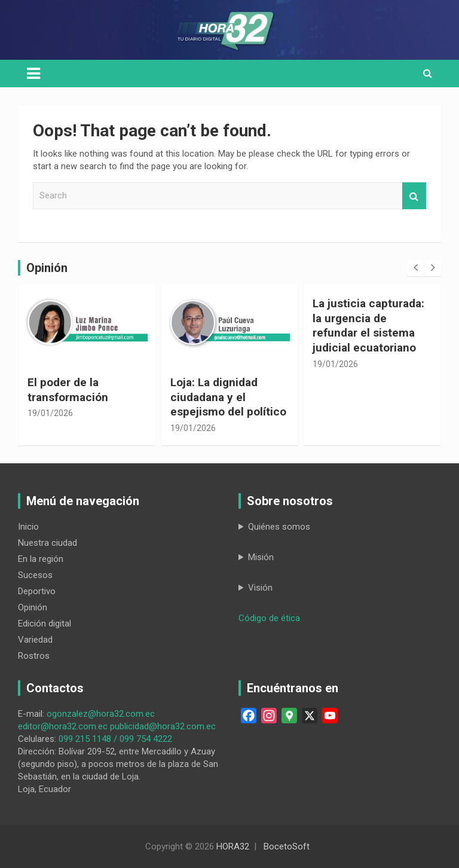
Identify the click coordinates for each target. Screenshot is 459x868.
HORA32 (233, 846)
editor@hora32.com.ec (63, 726)
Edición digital (45, 624)
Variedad (35, 640)
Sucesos (35, 575)
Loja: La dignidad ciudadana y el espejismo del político (228, 397)
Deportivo (37, 591)
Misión (261, 557)
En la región (41, 559)
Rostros (34, 656)
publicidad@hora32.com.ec (163, 726)
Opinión (33, 607)
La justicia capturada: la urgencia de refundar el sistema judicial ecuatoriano (368, 325)
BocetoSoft (287, 846)
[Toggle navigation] (33, 74)
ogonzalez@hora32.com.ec (101, 714)
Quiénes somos (279, 527)
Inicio (28, 527)
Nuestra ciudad (48, 543)
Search (414, 196)
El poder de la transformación (68, 390)
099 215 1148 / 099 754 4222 (115, 739)
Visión (260, 588)
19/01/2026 (50, 413)
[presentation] (415, 268)
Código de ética (269, 618)
